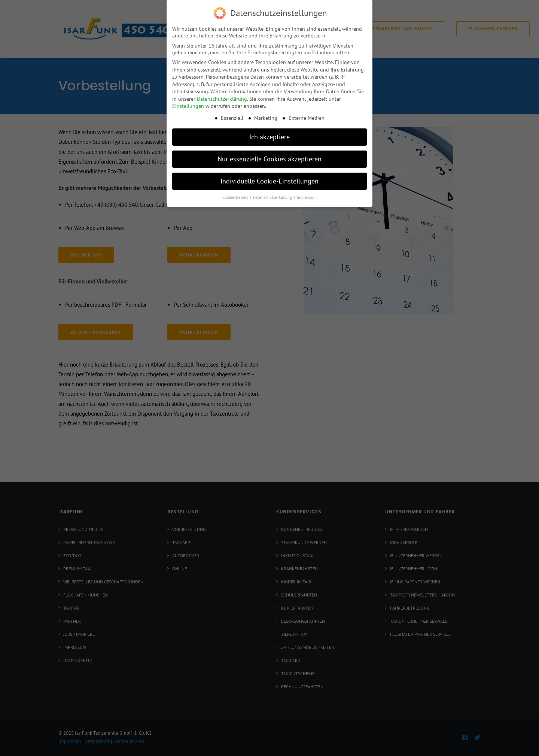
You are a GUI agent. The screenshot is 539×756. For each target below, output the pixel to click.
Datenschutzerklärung (222, 98)
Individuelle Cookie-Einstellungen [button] (269, 180)
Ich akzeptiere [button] (269, 136)
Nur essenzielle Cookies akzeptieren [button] (269, 158)
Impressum (307, 197)
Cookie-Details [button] (236, 197)
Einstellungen (188, 105)
